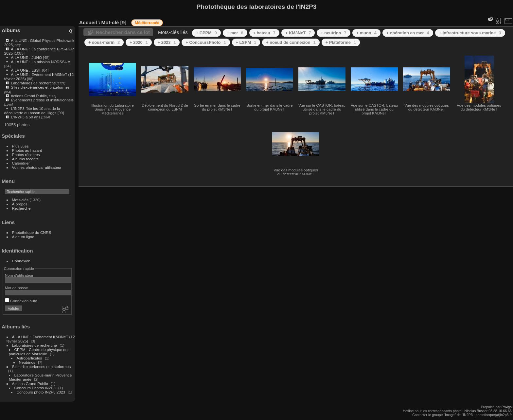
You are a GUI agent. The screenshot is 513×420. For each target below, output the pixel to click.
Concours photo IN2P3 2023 (41, 392)
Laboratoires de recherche (33, 83)
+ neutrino (333, 33)
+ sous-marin (104, 42)
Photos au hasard (27, 150)
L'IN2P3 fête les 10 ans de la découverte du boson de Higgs (32, 111)
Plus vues (20, 146)
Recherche (21, 208)
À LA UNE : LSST (26, 70)
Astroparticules (29, 358)
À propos (20, 204)
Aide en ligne (23, 237)
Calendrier (21, 163)
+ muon (366, 33)
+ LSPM (246, 42)
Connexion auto (21, 301)
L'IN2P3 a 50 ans (26, 117)
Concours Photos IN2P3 (35, 388)
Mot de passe (17, 288)
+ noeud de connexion (291, 42)
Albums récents (25, 159)
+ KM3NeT (298, 33)
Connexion (21, 261)
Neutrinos (27, 362)
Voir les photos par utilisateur (37, 167)
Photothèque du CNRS (32, 232)
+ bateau (264, 33)
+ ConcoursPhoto (206, 42)
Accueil (88, 22)
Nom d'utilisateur (19, 275)
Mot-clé (110, 22)
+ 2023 (167, 42)
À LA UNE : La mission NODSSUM (41, 62)
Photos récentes (26, 155)
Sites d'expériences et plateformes (40, 87)
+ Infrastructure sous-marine (470, 33)
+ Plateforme (341, 42)
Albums (11, 30)
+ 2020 (139, 42)
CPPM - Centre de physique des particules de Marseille (39, 352)
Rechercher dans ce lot (123, 32)
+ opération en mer (408, 33)
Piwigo (507, 407)
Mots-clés (20, 200)
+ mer (235, 33)
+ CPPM (206, 33)
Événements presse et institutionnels (42, 100)
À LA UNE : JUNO (27, 57)
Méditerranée (147, 23)
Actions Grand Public (29, 96)
